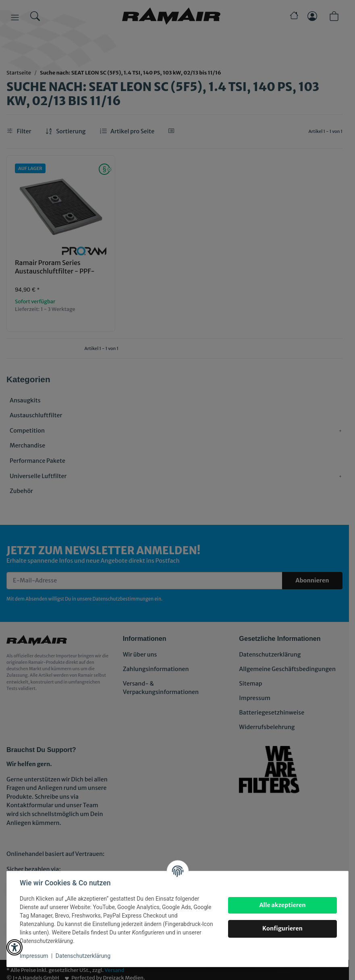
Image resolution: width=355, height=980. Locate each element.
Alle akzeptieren (282, 905)
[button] (15, 947)
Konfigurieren (282, 928)
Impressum (34, 956)
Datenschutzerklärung (83, 956)
